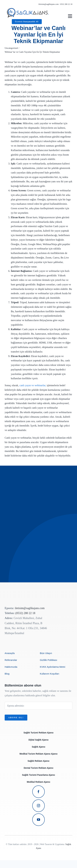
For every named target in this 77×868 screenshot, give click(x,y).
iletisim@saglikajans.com (49, 4)
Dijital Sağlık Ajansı (39, 740)
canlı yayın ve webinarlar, (33, 385)
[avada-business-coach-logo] (28, 9)
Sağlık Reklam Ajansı (38, 761)
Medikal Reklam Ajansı (38, 782)
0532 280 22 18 (66, 4)
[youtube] (38, 820)
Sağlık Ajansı (39, 747)
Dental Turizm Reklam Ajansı (39, 768)
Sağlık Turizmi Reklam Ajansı (39, 733)
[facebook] (38, 792)
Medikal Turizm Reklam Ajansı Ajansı (39, 754)
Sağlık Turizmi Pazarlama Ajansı (38, 775)
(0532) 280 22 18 (25, 613)
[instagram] (38, 806)
